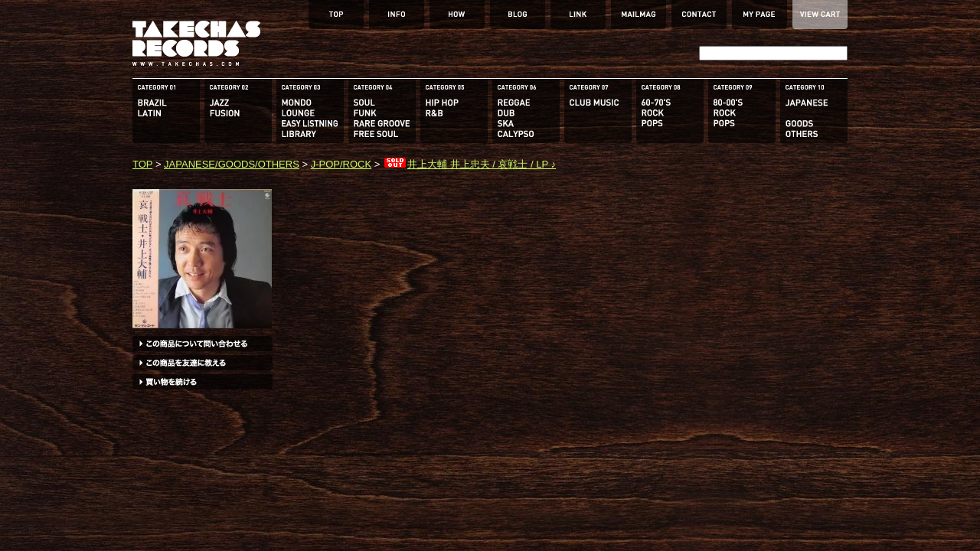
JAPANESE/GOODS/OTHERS (232, 164)
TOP (142, 164)
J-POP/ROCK (341, 164)
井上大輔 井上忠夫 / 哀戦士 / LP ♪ (469, 164)
